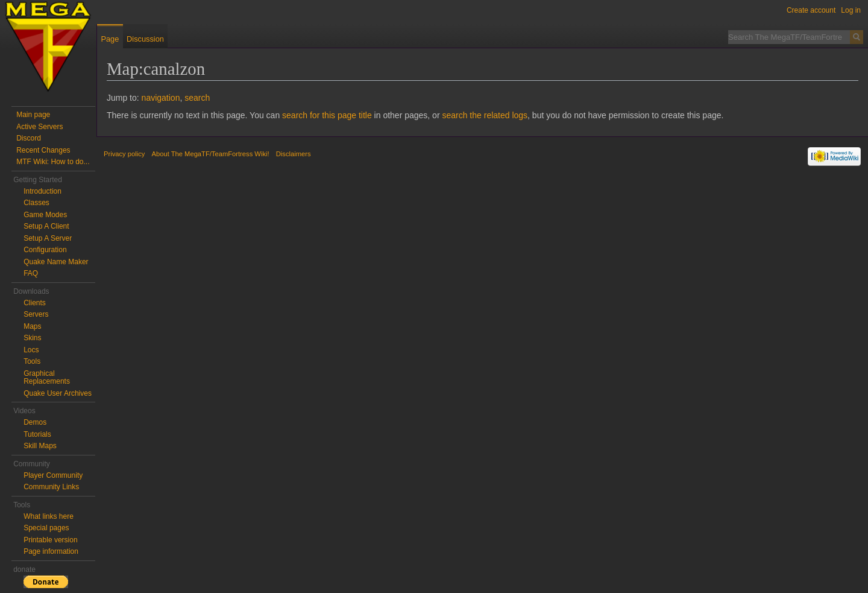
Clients (35, 303)
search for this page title (327, 115)
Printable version (50, 540)
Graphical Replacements (47, 378)
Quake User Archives (58, 393)
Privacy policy (124, 154)
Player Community (53, 475)
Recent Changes (43, 150)
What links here (49, 516)
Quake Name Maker (56, 262)
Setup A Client (46, 226)
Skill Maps (40, 446)
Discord (29, 138)
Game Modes (45, 215)
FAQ (31, 273)
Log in (851, 10)
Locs (31, 350)
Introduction (42, 191)
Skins (32, 338)
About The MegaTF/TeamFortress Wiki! (211, 154)
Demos (35, 422)
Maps (32, 326)
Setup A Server (48, 238)
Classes (36, 203)
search (197, 98)
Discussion (145, 39)
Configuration (45, 250)
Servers (36, 314)
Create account (811, 10)
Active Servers (39, 127)
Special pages (46, 528)
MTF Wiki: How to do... (53, 162)
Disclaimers (294, 154)
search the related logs (485, 115)
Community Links (51, 487)
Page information (51, 551)
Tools (32, 361)
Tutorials (37, 434)
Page (110, 39)
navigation (161, 98)
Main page (33, 115)
